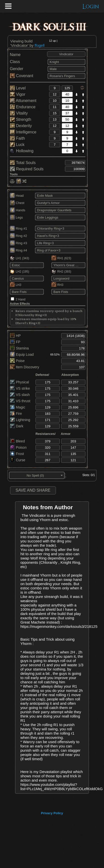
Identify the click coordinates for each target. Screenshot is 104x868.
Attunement (23, 101)
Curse (18, 460)
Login (91, 7)
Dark (16, 426)
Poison (18, 447)
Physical (19, 382)
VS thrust (20, 401)
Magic (18, 407)
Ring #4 (18, 250)
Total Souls (23, 163)
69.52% (55, 354)
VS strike (20, 388)
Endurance (23, 107)
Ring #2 (18, 236)
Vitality (19, 113)
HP (15, 336)
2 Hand (21, 299)
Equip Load (22, 354)
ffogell (40, 45)
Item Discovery (24, 367)
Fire (16, 414)
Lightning (20, 420)
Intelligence (23, 132)
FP (15, 342)
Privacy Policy (52, 813)
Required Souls (27, 169)
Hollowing (22, 151)
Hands (18, 210)
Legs (16, 217)
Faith (17, 138)
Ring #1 (18, 228)
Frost (17, 454)
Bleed (17, 441)
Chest (17, 203)
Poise (17, 361)
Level (18, 88)
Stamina (19, 348)
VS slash (20, 395)
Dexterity (21, 126)
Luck (17, 145)
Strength (21, 119)
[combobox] (37, 475)
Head (17, 196)
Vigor (18, 94)
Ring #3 (18, 243)
